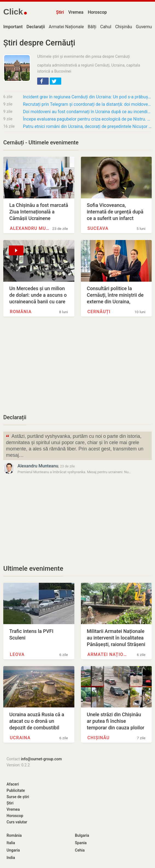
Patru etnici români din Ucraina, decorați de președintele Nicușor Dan (87, 126)
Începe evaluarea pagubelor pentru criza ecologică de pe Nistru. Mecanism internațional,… (87, 119)
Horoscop (97, 12)
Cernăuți (99, 312)
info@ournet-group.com (41, 759)
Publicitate (16, 790)
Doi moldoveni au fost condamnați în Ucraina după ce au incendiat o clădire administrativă (87, 112)
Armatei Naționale (66, 27)
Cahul (106, 27)
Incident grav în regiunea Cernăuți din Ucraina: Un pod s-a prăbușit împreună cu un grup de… (87, 97)
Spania (81, 843)
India (11, 858)
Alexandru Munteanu (30, 228)
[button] (43, 81)
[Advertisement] (77, 368)
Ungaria (13, 850)
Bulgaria (82, 835)
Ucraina (20, 738)
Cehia (80, 850)
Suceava (98, 228)
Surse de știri (18, 797)
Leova (17, 654)
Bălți (92, 27)
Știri (60, 12)
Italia (11, 843)
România (21, 312)
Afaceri (13, 784)
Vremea (76, 12)
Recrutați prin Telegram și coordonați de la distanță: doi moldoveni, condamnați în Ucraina (87, 104)
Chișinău (124, 27)
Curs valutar (17, 822)
